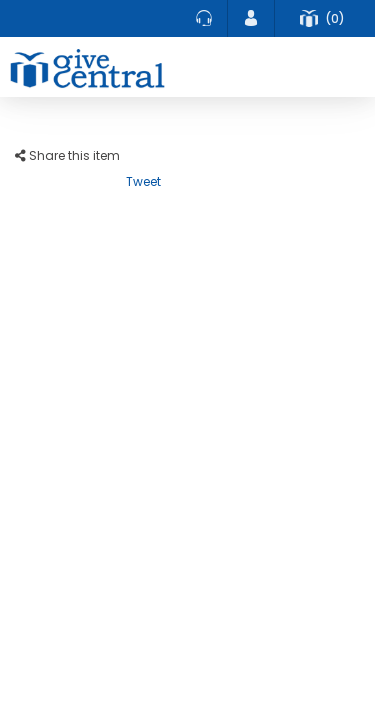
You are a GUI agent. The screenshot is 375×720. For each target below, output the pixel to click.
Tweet (143, 181)
